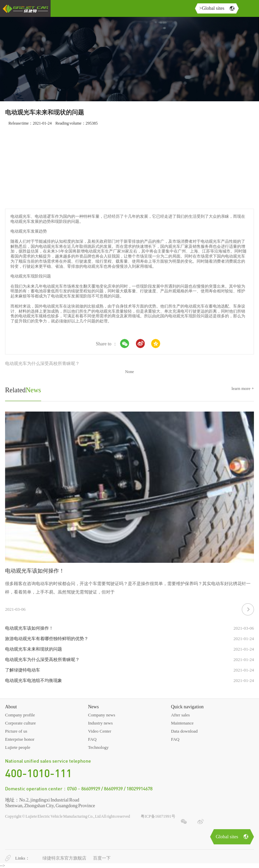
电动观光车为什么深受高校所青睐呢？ (42, 363)
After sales (180, 715)
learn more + (243, 388)
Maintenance (182, 723)
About (11, 707)
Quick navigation (187, 707)
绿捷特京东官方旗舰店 (64, 858)
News (23, 390)
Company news (102, 715)
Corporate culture (20, 723)
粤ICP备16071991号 (158, 816)
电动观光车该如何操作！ (35, 571)
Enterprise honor (20, 739)
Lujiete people (18, 747)
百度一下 (102, 858)
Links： (22, 858)
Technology (98, 747)
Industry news (100, 723)
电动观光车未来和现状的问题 (34, 649)
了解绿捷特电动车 (23, 670)
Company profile (20, 715)
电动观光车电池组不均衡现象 (34, 680)
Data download (184, 731)
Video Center (100, 731)
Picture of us (16, 731)
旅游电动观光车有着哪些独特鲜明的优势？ (47, 639)
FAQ (92, 739)
